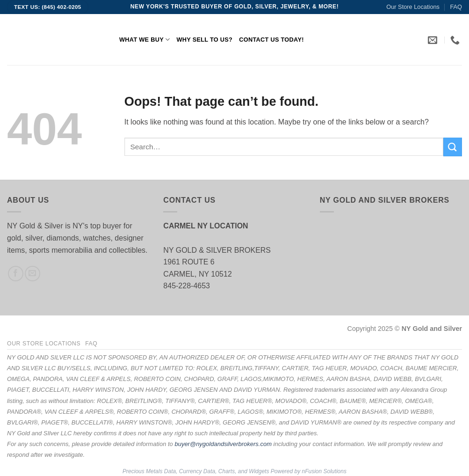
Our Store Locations (413, 7)
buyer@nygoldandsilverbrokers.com (223, 444)
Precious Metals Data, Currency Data (169, 471)
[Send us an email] (32, 274)
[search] (284, 147)
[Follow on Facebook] (16, 274)
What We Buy (144, 40)
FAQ (456, 7)
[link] (434, 40)
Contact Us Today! (271, 40)
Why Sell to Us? (204, 40)
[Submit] (453, 147)
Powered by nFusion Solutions (309, 471)
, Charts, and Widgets (242, 471)
